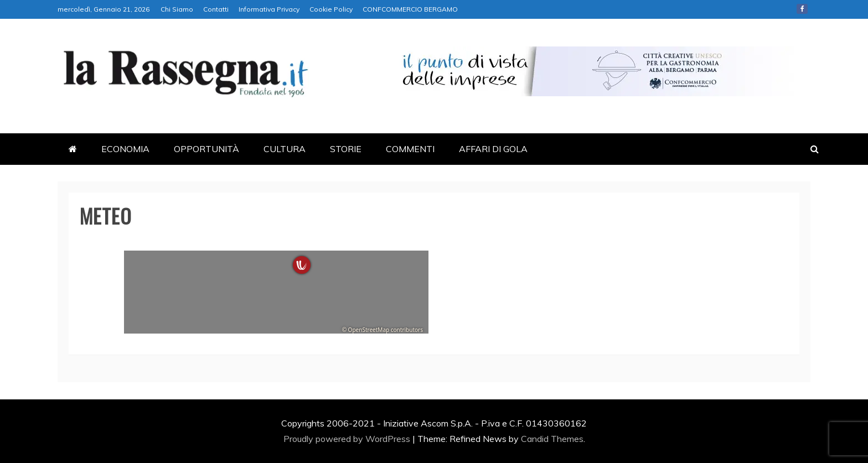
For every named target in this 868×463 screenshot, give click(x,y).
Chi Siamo (177, 9)
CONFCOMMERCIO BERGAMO (410, 9)
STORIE (346, 149)
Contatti (216, 9)
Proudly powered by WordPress (348, 439)
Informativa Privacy (269, 9)
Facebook (802, 9)
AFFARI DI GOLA (493, 149)
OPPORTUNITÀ (206, 149)
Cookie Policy (331, 9)
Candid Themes (552, 439)
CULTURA (285, 149)
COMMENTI (410, 149)
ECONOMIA (125, 149)
